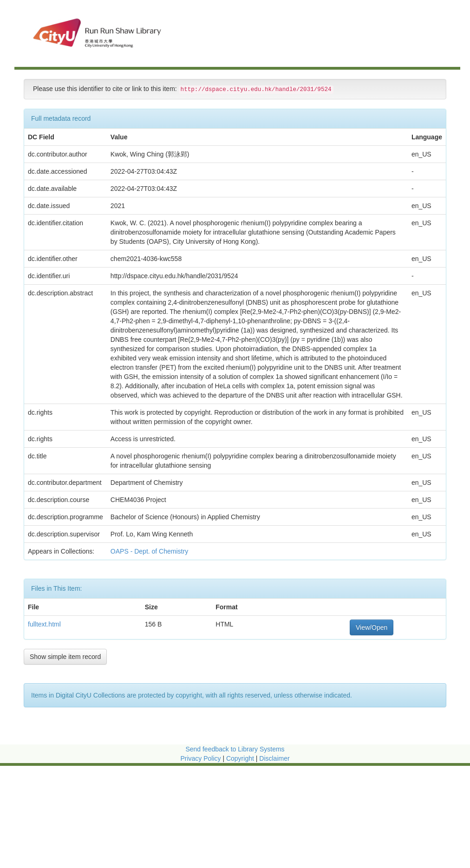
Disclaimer (274, 758)
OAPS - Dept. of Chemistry (150, 551)
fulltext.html (44, 624)
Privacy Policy (200, 758)
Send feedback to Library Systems (235, 749)
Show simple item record (65, 657)
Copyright (241, 758)
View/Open (372, 627)
